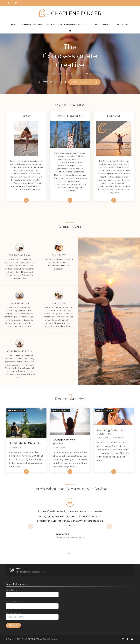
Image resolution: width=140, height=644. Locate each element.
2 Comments (119, 438)
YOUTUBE (51, 25)
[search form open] (70, 31)
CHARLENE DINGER (76, 13)
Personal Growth (17, 410)
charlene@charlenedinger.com (30, 572)
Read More (23, 200)
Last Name (12, 602)
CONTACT (107, 25)
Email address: (32, 616)
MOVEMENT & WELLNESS (32, 25)
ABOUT (14, 25)
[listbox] (70, 527)
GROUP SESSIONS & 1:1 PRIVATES (73, 25)
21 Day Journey (123, 25)
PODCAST (94, 25)
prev (31, 527)
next (109, 527)
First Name (12, 590)
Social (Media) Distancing (26, 443)
